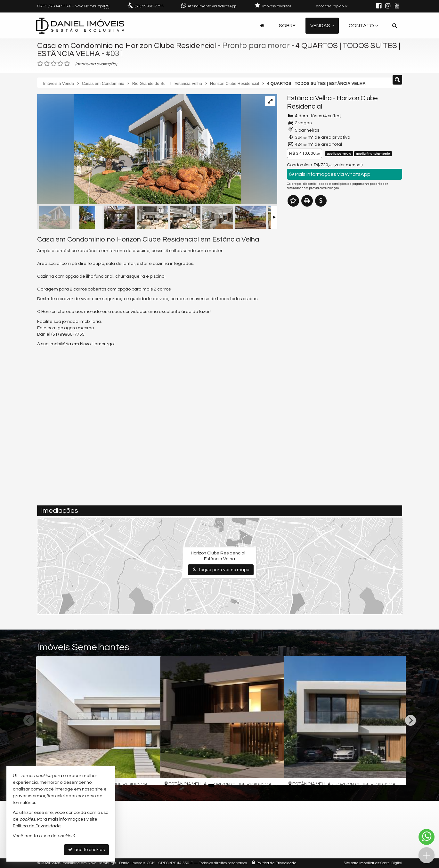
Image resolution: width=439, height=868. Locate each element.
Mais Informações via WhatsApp (330, 174)
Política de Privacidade (276, 863)
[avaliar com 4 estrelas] (60, 64)
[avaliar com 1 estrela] (40, 64)
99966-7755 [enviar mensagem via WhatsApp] (149, 6)
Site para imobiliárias (362, 863)
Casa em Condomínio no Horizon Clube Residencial (130, 45)
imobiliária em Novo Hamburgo (82, 344)
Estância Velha (309, 98)
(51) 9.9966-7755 (345, 286)
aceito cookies (86, 850)
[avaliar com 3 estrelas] (54, 64)
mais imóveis (345, 305)
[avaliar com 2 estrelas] (47, 64)
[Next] (411, 720)
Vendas (322, 26)
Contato (363, 26)
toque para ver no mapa (221, 570)
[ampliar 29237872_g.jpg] (139, 150)
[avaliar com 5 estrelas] (67, 64)
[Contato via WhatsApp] (427, 837)
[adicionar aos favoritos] (148, 774)
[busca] (395, 26)
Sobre (287, 26)
